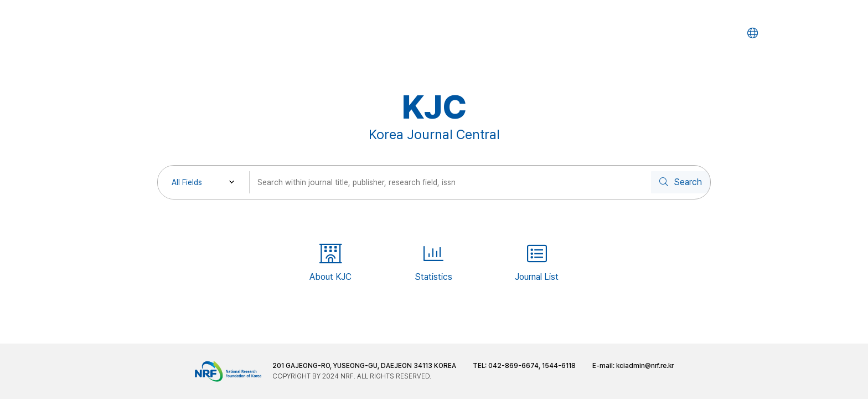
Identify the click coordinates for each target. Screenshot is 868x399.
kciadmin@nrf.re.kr (645, 366)
